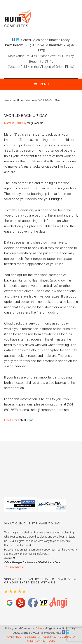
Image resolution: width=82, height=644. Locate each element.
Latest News (26, 420)
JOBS (52, 641)
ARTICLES (44, 637)
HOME (9, 637)
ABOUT (19, 637)
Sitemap (41, 628)
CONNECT (41, 641)
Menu (44, 84)
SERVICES (31, 637)
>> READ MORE (14, 567)
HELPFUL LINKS (61, 637)
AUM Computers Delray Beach (41, 19)
